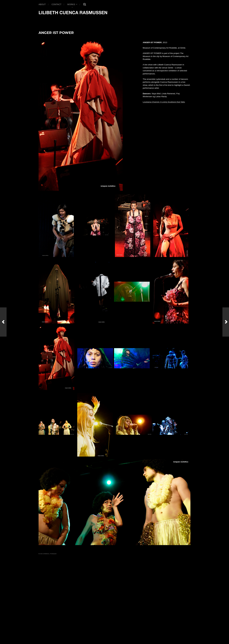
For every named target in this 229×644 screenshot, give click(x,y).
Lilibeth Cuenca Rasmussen (55, 630)
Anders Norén (45, 634)
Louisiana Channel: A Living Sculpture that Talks (164, 102)
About (42, 4)
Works (71, 4)
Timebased (53, 554)
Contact (57, 4)
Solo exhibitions (45, 554)
